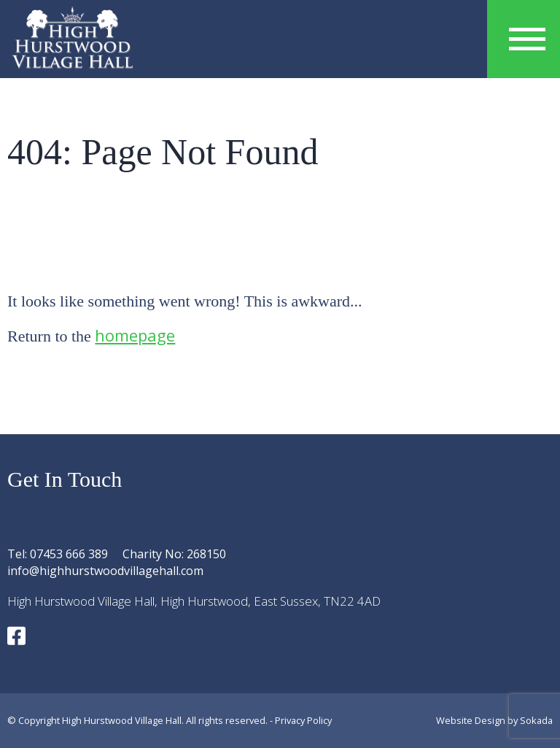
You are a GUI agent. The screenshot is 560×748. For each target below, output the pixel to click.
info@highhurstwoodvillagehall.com (105, 571)
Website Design (471, 720)
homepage (135, 335)
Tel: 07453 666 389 (58, 554)
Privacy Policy (303, 720)
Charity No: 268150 (174, 554)
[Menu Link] (527, 39)
